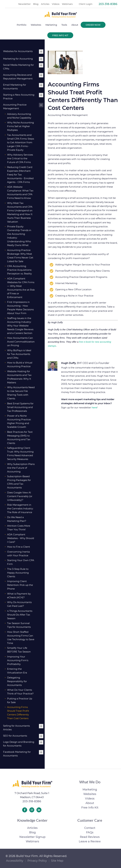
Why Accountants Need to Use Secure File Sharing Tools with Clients (21, 393)
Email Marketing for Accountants (15, 87)
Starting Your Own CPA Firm (21, 562)
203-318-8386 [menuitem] (108, 4)
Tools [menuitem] (64, 25)
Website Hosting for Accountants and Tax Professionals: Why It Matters (19, 377)
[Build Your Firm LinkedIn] (39, 810)
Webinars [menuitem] (67, 4)
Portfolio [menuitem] (22, 25)
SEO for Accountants (15, 736)
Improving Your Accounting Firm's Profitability (18, 660)
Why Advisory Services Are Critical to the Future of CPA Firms (20, 158)
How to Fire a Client (19, 547)
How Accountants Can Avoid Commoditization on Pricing (21, 342)
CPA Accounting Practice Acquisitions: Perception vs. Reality (19, 270)
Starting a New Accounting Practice (19, 97)
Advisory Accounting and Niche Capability (19, 116)
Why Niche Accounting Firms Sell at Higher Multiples (20, 126)
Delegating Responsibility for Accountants (17, 681)
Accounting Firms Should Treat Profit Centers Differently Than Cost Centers (18, 713)
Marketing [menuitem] (51, 25)
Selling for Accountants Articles (16, 728)
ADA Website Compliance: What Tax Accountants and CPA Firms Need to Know (20, 192)
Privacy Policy (37, 861)
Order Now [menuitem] (93, 25)
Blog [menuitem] (36, 4)
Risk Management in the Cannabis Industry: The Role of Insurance (20, 509)
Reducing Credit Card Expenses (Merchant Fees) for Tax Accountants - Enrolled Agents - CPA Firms (20, 175)
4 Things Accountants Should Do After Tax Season (20, 615)
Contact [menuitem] (90, 828)
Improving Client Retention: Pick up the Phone (20, 585)
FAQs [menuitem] (90, 832)
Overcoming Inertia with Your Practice (18, 554)
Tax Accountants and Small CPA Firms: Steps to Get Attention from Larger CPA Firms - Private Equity (21, 142)
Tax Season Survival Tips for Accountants (19, 625)
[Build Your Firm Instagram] (32, 810)
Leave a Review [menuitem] (90, 841)
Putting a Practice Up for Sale (20, 700)
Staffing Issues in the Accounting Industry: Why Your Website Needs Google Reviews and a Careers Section (20, 326)
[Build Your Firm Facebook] (25, 810)
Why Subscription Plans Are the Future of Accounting (21, 468)
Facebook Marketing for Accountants (17, 754)
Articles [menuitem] (45, 4)
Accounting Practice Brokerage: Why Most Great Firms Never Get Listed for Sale (20, 256)
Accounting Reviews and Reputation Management (18, 77)
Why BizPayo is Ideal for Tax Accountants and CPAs (19, 354)
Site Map (57, 861)
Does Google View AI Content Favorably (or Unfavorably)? (20, 496)
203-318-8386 (32, 801)
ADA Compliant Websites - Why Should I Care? (21, 538)
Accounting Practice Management (15, 107)
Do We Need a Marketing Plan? (17, 519)
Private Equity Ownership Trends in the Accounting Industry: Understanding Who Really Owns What (19, 236)
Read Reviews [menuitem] (90, 837)
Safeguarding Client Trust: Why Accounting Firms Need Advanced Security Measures (20, 454)
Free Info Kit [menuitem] (60, 35)
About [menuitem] (75, 25)
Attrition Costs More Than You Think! (19, 528)
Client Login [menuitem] (86, 4)
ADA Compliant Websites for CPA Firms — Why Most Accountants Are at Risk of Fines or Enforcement (21, 288)
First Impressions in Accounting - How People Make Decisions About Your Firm (20, 308)
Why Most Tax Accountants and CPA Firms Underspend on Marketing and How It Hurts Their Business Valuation (20, 212)
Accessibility (15, 861)
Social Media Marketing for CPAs (18, 67)
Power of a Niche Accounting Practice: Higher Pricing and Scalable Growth (19, 421)
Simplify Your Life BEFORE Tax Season (19, 650)
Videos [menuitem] (56, 4)
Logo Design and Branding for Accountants (19, 744)
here (94, 408)
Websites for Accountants (18, 51)
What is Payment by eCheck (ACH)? (19, 596)
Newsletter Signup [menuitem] (32, 837)
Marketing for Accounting (18, 59)
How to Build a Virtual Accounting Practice (20, 364)
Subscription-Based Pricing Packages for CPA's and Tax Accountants (19, 482)
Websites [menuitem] (36, 25)
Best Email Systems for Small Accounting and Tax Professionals (20, 407)
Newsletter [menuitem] (25, 4)
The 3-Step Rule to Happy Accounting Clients (18, 573)
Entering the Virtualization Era (17, 671)
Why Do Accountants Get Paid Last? (19, 604)
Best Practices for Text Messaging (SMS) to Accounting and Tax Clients (20, 437)
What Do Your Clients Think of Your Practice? (20, 692)
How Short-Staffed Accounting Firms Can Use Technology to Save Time (21, 637)
